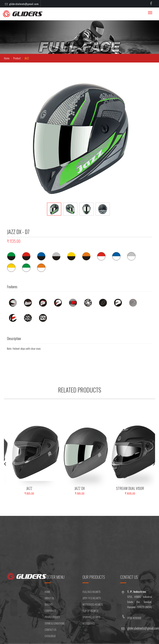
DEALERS (49, 604)
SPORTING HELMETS (91, 617)
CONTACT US (50, 630)
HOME (47, 592)
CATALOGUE (50, 636)
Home (7, 58)
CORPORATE (50, 611)
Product (17, 58)
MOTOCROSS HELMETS (93, 604)
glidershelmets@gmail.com (24, 4)
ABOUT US (49, 598)
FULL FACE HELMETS (91, 592)
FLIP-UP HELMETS (90, 611)
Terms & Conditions (55, 623)
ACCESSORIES (89, 623)
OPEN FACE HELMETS (92, 598)
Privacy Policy (52, 617)
